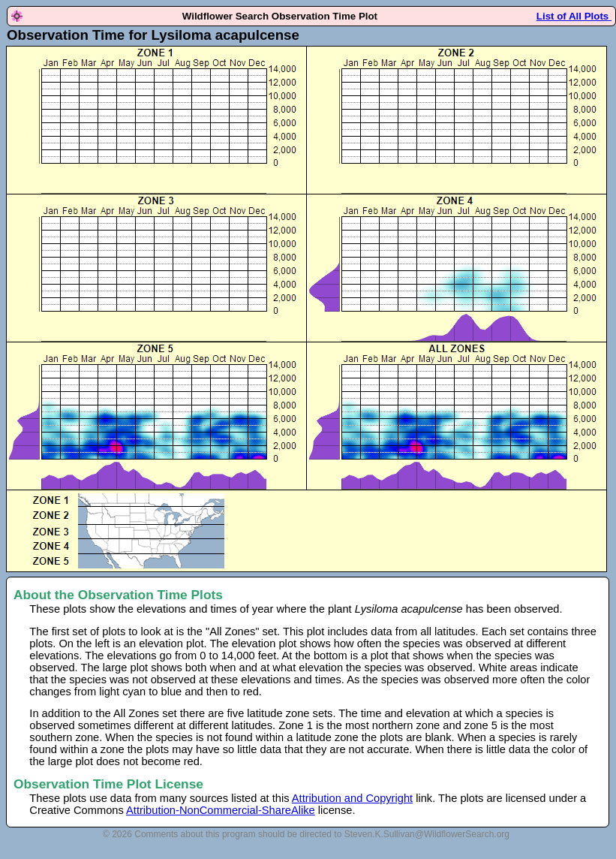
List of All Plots (574, 16)
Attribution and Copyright (352, 798)
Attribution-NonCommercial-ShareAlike (221, 810)
